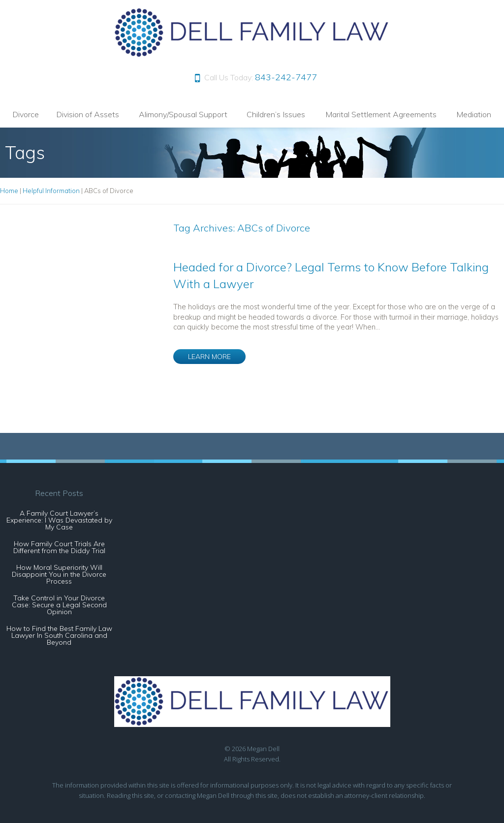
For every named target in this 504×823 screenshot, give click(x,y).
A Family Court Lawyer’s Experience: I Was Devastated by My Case (59, 520)
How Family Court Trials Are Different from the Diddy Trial (59, 547)
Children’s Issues (276, 114)
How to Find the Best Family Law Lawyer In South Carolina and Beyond (59, 635)
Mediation (474, 114)
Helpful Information (51, 191)
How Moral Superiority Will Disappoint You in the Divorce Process (59, 574)
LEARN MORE (209, 357)
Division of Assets (88, 114)
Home (9, 191)
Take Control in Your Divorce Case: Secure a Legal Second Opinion (59, 605)
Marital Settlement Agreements (381, 114)
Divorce (26, 114)
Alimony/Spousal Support (183, 114)
